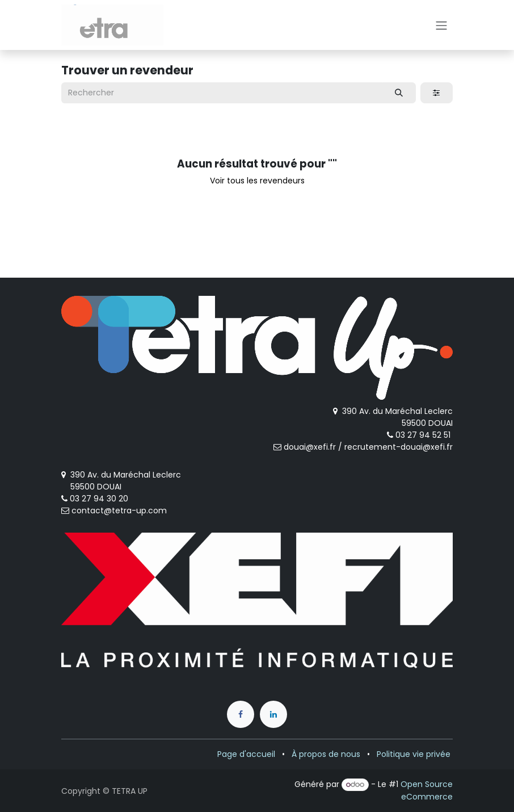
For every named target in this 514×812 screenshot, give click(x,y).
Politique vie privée (414, 754)
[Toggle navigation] (441, 25)
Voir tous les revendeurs (257, 181)
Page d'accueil (246, 754)
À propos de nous (326, 754)
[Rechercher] (399, 93)
